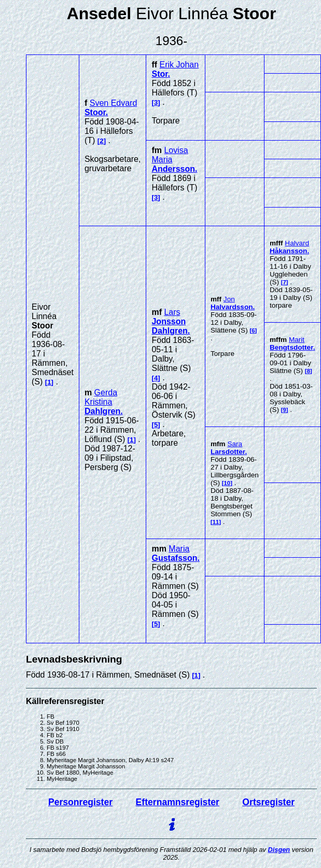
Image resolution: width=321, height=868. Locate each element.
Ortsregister (268, 802)
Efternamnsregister (178, 802)
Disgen (279, 850)
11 (216, 522)
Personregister (80, 802)
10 (227, 483)
